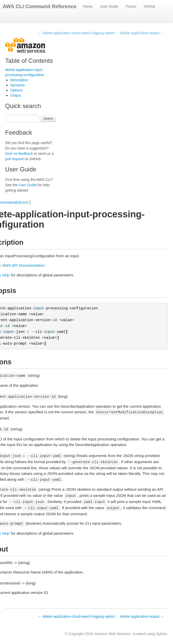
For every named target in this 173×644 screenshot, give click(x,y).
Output (16, 95)
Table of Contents (29, 61)
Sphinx (161, 634)
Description (19, 80)
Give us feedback (19, 154)
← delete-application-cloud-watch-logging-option (76, 33)
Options (16, 90)
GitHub (150, 6)
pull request (14, 159)
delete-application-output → (142, 33)
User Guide (109, 6)
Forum (131, 6)
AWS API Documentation (24, 265)
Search (48, 119)
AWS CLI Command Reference (40, 6)
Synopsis (18, 85)
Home (88, 6)
